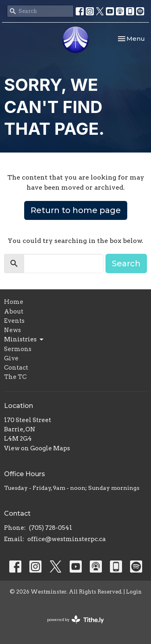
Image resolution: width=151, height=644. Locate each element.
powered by (75, 620)
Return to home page (76, 210)
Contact (16, 368)
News (12, 330)
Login (134, 592)
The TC (15, 377)
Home (14, 302)
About (14, 312)
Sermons (18, 349)
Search (126, 263)
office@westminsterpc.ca (67, 539)
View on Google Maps (37, 448)
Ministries (24, 340)
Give (11, 358)
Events (14, 321)
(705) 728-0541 (51, 528)
